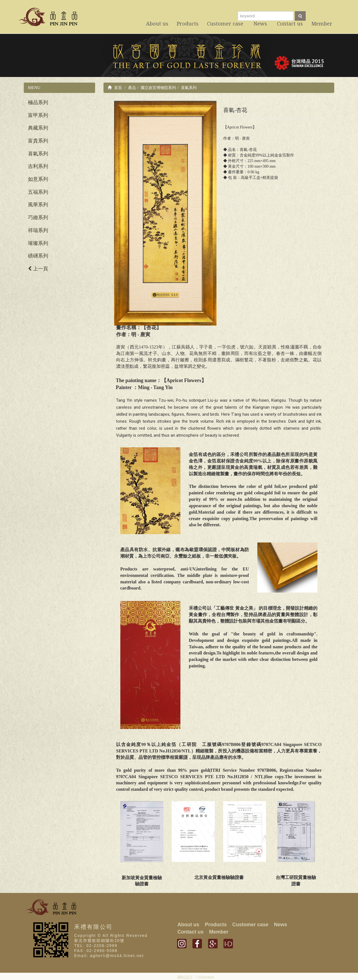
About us (188, 925)
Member (219, 932)
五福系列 (38, 192)
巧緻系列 (38, 217)
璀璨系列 (38, 243)
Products (216, 925)
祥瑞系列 (38, 230)
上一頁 (38, 269)
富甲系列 (38, 115)
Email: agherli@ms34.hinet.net (109, 956)
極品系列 (38, 102)
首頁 (115, 88)
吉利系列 (38, 166)
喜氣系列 (38, 154)
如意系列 (38, 179)
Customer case (250, 925)
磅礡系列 (38, 256)
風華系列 (38, 205)
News (280, 925)
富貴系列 (38, 141)
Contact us (190, 932)
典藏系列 (38, 128)
